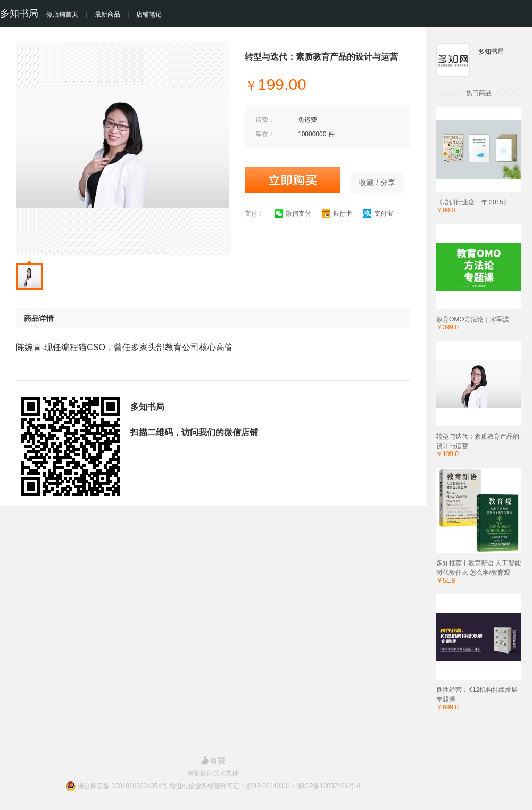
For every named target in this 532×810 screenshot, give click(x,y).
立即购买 (293, 180)
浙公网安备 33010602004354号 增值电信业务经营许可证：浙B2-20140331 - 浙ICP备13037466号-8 (219, 786)
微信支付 (293, 213)
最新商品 (107, 14)
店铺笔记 (149, 14)
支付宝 (378, 213)
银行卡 (337, 213)
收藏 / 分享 (377, 183)
